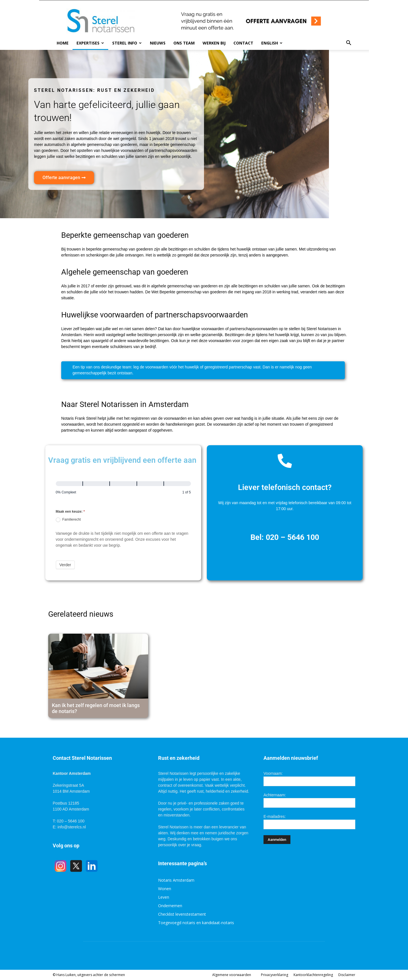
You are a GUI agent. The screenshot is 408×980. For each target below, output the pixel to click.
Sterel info (127, 43)
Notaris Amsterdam (176, 880)
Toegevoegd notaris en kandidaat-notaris (196, 923)
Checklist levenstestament (182, 914)
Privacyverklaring (275, 975)
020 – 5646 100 (292, 537)
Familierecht (68, 520)
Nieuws (158, 43)
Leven (164, 897)
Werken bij (214, 43)
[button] (348, 43)
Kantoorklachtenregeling (313, 975)
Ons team (184, 43)
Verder (65, 565)
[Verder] (96, 484)
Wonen (165, 889)
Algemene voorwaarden (232, 975)
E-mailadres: (275, 816)
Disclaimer (347, 975)
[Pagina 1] (69, 484)
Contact (243, 43)
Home (63, 43)
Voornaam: (273, 773)
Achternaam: (275, 795)
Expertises (90, 43)
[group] (123, 490)
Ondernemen (170, 906)
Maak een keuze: (70, 512)
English (272, 43)
